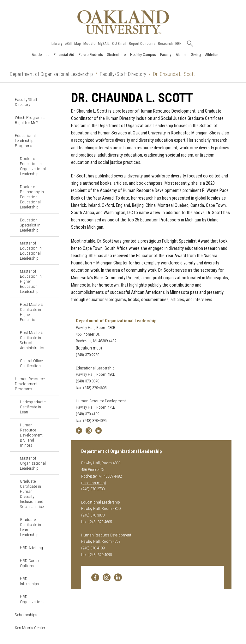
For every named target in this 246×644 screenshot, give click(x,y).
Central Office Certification (31, 363)
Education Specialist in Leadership (30, 225)
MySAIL (104, 44)
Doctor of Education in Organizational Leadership (33, 166)
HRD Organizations (32, 599)
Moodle (89, 44)
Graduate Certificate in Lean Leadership (30, 527)
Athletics (212, 55)
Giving (196, 55)
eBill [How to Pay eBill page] (68, 44)
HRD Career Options (30, 563)
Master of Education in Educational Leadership (31, 251)
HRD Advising (31, 548)
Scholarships (26, 615)
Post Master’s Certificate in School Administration (33, 340)
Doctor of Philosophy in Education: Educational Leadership (32, 197)
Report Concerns (142, 44)
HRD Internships (29, 581)
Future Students (91, 55)
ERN (178, 44)
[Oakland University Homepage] (123, 22)
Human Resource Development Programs (30, 384)
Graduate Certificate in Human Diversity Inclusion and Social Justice (32, 494)
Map (78, 44)
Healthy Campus (143, 55)
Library (57, 44)
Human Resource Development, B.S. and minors (32, 435)
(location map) (89, 348)
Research (165, 44)
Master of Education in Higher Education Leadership (31, 281)
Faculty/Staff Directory (123, 74)
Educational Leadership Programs (25, 140)
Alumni (181, 55)
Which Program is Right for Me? (30, 120)
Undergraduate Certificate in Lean (33, 407)
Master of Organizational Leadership (33, 463)
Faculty (166, 55)
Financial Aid (64, 55)
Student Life (116, 55)
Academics (40, 55)
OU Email (119, 44)
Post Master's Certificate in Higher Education (32, 312)
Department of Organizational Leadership (51, 74)
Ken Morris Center (30, 628)
